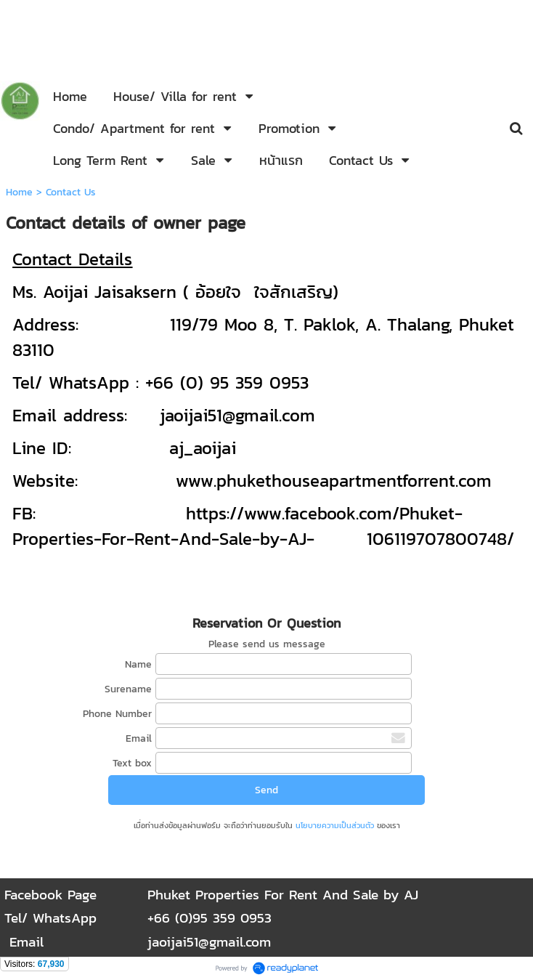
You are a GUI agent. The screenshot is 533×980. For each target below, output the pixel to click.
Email (139, 738)
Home (19, 192)
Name (138, 664)
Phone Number (117, 714)
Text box (132, 763)
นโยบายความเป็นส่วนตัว (335, 825)
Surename (128, 689)
